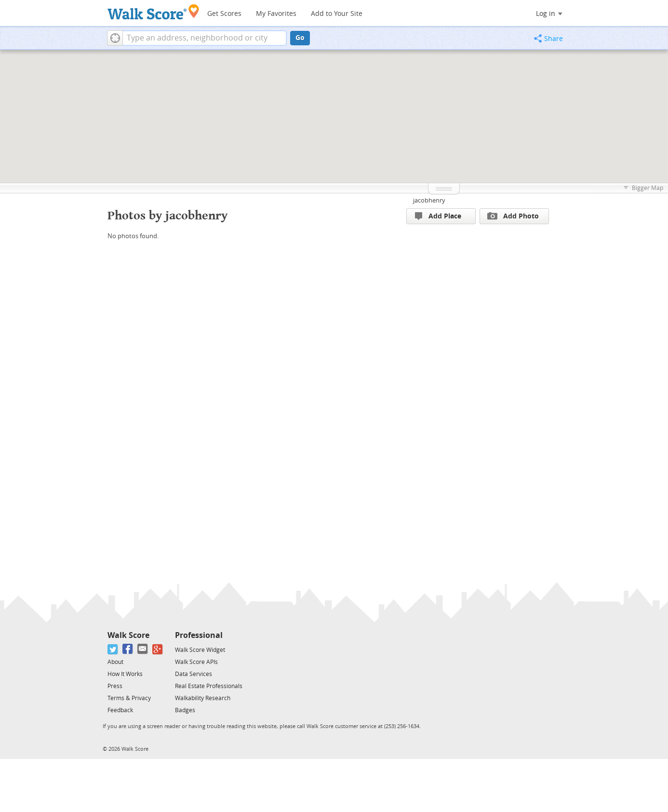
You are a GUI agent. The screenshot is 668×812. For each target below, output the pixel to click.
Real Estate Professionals (209, 686)
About (115, 662)
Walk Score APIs (196, 662)
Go (300, 38)
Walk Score (128, 635)
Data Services (194, 674)
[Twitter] (113, 649)
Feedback (120, 710)
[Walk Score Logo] (154, 12)
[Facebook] (128, 649)
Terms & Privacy (129, 698)
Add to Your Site (337, 14)
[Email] (143, 649)
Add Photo (513, 216)
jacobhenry (429, 200)
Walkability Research (203, 698)
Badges (185, 710)
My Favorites (276, 14)
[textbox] (205, 38)
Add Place (438, 216)
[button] (115, 38)
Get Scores (224, 14)
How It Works (125, 674)
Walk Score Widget (200, 650)
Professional (199, 635)
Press (115, 686)
